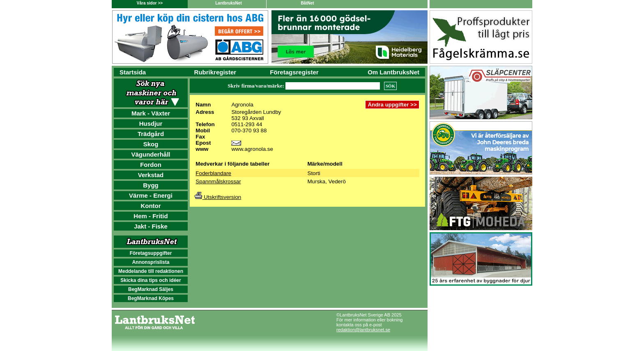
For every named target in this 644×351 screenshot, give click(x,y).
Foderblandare (213, 173)
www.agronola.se (252, 149)
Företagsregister (294, 72)
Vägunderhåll (151, 154)
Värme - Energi (151, 195)
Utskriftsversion (218, 197)
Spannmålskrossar (218, 181)
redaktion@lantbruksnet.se (363, 330)
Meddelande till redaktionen (151, 271)
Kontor (151, 206)
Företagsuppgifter (151, 253)
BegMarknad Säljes (151, 289)
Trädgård (151, 134)
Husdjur (151, 124)
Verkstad (151, 175)
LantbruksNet (228, 3)
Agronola (242, 105)
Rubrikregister (215, 72)
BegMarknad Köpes (151, 298)
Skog (151, 144)
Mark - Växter (151, 113)
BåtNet (307, 3)
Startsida (133, 72)
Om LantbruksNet (393, 72)
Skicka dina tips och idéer (151, 280)
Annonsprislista (151, 262)
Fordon (151, 165)
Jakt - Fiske (151, 226)
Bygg (151, 185)
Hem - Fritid (151, 216)
